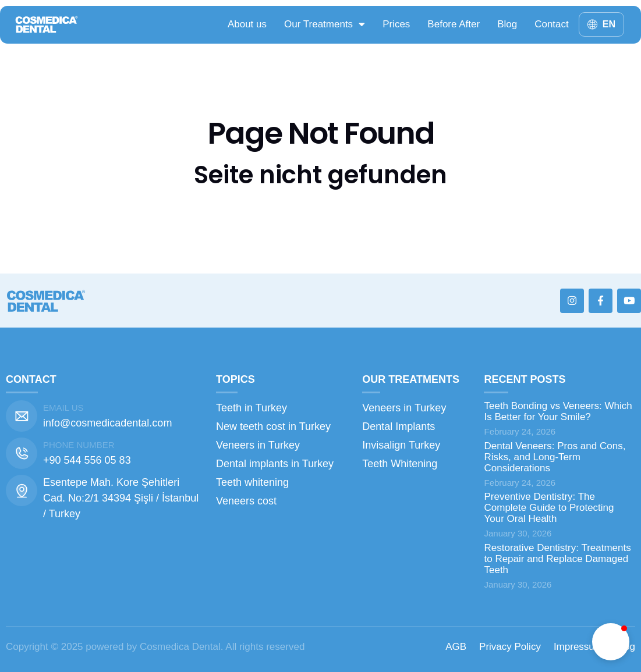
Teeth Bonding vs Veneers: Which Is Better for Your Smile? (558, 411)
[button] (611, 642)
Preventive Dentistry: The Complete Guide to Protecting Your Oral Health (549, 508)
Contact (552, 24)
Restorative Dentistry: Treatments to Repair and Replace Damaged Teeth (557, 559)
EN (609, 24)
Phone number (79, 445)
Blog (507, 24)
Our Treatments (325, 24)
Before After (454, 24)
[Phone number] (22, 453)
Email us (63, 408)
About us (247, 24)
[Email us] (22, 416)
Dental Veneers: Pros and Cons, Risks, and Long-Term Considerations (555, 457)
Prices (396, 24)
